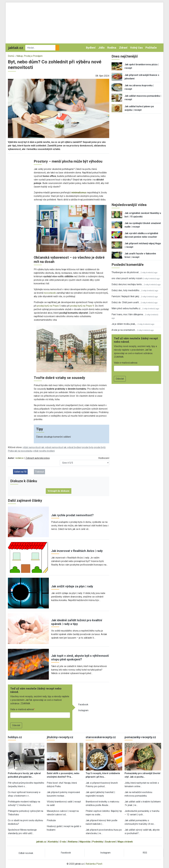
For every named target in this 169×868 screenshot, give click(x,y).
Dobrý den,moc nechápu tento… (127, 284)
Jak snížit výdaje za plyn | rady (72, 586)
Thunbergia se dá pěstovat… (126, 272)
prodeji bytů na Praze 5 (49, 306)
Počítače (151, 48)
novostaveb (50, 293)
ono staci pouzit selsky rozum (127, 278)
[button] (59, 108)
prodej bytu (88, 447)
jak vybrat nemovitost (52, 447)
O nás (63, 842)
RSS (145, 853)
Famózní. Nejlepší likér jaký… (126, 296)
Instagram (83, 710)
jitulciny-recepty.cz (60, 737)
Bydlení (91, 48)
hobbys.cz (15, 737)
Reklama (73, 842)
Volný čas (136, 48)
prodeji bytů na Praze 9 (82, 306)
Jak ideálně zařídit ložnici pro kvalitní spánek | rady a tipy (77, 622)
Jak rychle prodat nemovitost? (72, 515)
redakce (19, 458)
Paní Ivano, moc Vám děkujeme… (128, 314)
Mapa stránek (125, 842)
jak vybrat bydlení (73, 447)
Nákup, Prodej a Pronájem (29, 56)
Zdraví (123, 48)
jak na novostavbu (23, 451)
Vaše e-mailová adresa (22, 709)
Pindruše (51, 820)
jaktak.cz (41, 842)
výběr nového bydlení (44, 451)
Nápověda (85, 842)
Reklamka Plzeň (94, 864)
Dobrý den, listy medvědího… (126, 290)
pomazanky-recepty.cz (140, 737)
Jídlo (101, 48)
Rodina (112, 48)
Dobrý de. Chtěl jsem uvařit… (126, 302)
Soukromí (110, 842)
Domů (11, 56)
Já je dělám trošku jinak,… (124, 324)
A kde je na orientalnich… (124, 330)
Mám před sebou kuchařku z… (127, 308)
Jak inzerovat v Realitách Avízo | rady (77, 551)
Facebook (83, 705)
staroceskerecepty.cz (101, 737)
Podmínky (98, 842)
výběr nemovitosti (32, 447)
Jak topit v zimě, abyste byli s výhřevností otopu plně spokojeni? (80, 658)
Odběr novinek (26, 853)
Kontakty (53, 842)
